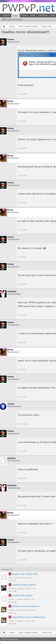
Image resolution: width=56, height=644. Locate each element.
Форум (16, 16)
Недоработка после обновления (28, 617)
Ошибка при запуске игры (25, 574)
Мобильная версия (9, 639)
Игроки (24, 15)
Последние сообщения (12, 19)
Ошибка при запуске (22, 595)
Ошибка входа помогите (24, 585)
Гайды (33, 15)
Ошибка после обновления (26, 606)
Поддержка (43, 15)
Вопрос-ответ (27, 578)
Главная (6, 15)
